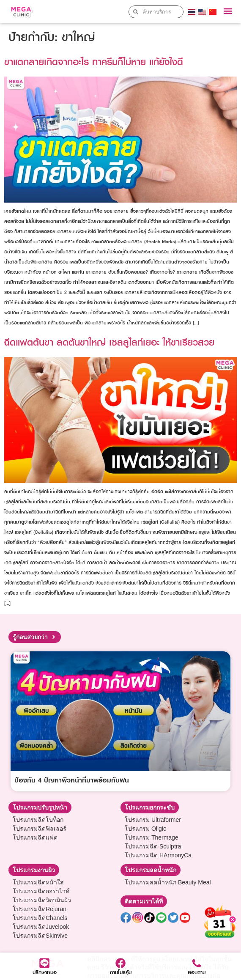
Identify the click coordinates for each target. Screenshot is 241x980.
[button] (228, 11)
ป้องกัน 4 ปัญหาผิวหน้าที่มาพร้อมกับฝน (72, 780)
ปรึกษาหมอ (45, 972)
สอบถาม (197, 972)
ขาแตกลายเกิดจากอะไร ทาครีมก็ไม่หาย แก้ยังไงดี (94, 62)
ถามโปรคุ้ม (121, 972)
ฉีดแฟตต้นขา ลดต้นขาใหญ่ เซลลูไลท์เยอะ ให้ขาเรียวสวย (109, 342)
